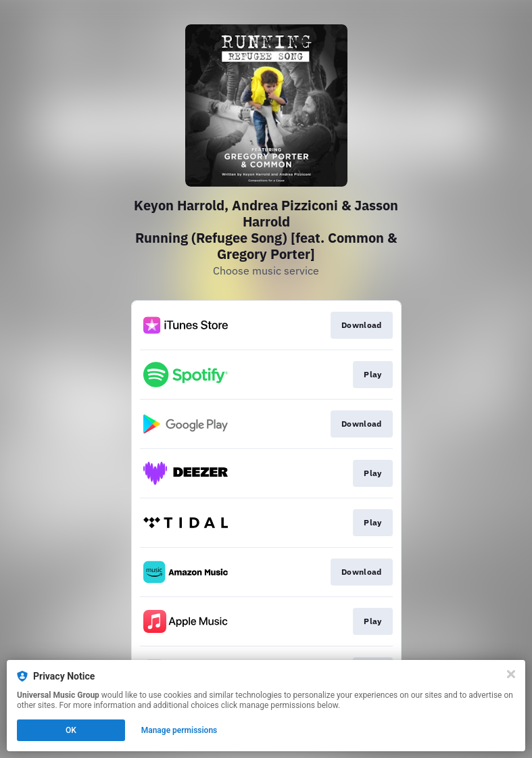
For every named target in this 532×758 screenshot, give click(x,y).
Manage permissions (179, 730)
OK (71, 730)
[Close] (511, 674)
